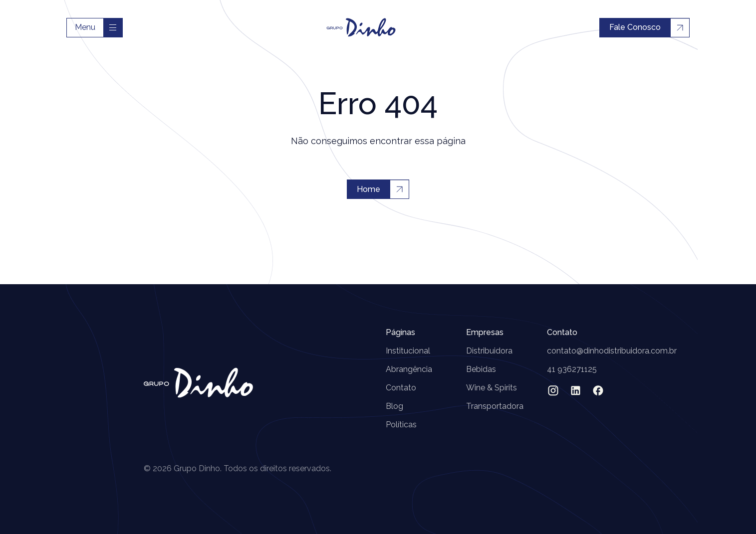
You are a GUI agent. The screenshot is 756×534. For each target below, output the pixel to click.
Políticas (401, 425)
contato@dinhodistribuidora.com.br (612, 351)
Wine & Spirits (492, 388)
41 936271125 (572, 369)
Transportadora (495, 406)
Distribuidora (489, 351)
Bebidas (481, 369)
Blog (394, 406)
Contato (401, 388)
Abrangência (409, 369)
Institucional (408, 351)
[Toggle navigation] (113, 28)
